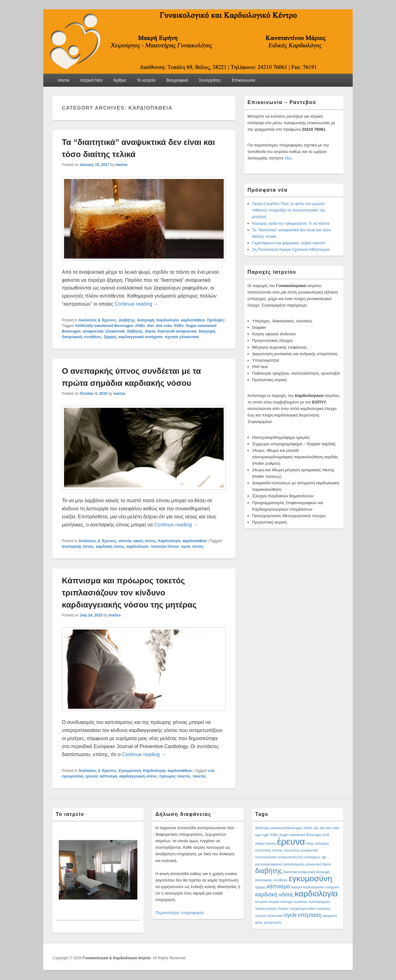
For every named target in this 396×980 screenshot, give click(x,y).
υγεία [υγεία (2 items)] (290, 915)
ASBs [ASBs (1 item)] (308, 828)
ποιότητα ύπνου (165, 547)
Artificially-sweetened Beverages (104, 326)
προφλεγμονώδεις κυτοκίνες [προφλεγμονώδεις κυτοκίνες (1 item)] (310, 908)
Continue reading (136, 304)
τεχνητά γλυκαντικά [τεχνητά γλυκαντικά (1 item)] (269, 916)
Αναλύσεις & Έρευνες (97, 320)
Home (64, 80)
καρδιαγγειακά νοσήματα (141, 337)
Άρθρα (120, 80)
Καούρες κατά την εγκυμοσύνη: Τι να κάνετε (291, 223)
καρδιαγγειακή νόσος (138, 776)
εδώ (288, 158)
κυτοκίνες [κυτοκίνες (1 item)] (301, 902)
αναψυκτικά (93, 331)
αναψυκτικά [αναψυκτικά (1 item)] (310, 850)
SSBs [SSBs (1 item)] (274, 835)
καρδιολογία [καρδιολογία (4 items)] (316, 894)
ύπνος (198, 547)
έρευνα (92, 776)
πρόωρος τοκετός (175, 776)
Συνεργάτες (210, 80)
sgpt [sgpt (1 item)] (266, 835)
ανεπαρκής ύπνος (78, 547)
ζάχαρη (110, 337)
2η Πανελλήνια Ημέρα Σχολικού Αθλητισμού (291, 249)
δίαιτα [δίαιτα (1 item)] (327, 864)
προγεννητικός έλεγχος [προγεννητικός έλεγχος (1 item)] (272, 908)
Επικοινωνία (243, 80)
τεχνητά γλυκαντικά (182, 337)
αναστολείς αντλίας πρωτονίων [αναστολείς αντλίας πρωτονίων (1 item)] (278, 850)
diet (151, 326)
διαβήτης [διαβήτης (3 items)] (269, 871)
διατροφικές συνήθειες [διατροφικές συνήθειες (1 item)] (271, 880)
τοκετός (200, 776)
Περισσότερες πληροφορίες (180, 913)
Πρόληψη (215, 320)
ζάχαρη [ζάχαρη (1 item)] (260, 887)
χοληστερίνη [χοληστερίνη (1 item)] (273, 922)
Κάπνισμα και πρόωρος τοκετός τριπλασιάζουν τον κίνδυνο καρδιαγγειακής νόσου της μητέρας (129, 593)
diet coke (164, 326)
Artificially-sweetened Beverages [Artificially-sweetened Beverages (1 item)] (279, 828)
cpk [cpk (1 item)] (316, 828)
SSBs (179, 326)
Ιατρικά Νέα (91, 80)
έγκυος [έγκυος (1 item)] (271, 843)
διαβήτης (135, 331)
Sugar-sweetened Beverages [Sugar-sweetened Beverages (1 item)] (301, 835)
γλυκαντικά (115, 331)
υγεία (186, 547)
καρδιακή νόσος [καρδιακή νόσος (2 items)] (274, 895)
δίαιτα (150, 331)
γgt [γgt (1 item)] (324, 857)
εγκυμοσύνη (73, 776)
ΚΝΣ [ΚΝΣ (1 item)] (326, 835)
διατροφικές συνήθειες (82, 337)
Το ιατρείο (146, 80)
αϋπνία (125, 541)
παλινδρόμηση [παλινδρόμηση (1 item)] (319, 902)
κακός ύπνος (145, 541)
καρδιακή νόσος (110, 547)
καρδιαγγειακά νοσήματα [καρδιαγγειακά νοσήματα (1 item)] (321, 887)
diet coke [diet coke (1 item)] (333, 828)
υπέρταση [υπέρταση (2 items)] (310, 915)
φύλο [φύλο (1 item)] (259, 922)
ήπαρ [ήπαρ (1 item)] (310, 843)
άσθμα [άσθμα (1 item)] (260, 843)
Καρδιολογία (167, 320)
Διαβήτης (127, 320)
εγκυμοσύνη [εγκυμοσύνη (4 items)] (310, 878)
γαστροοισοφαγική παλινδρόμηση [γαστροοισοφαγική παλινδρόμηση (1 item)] (280, 864)
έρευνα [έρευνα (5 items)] (291, 841)
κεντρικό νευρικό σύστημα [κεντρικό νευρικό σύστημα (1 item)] (274, 902)
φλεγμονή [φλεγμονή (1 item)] (330, 916)
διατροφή (207, 331)
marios (121, 165)
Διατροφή (146, 320)
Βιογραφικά (177, 80)
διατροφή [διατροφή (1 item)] (323, 872)
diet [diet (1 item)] (322, 828)
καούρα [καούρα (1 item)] (297, 887)
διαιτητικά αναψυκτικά (177, 331)
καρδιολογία (137, 547)
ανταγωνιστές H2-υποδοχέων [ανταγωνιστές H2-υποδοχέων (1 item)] (299, 857)
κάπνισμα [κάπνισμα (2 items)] (278, 886)
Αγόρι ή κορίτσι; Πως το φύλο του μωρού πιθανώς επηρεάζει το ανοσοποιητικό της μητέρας (289, 210)
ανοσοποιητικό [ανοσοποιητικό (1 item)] (266, 857)
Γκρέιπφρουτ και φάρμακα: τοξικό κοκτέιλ (289, 243)
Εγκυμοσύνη (130, 771)
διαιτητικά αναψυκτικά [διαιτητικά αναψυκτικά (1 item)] (299, 872)
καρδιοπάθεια (193, 320)
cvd (211, 771)
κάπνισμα (109, 776)
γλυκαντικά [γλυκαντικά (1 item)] (313, 864)
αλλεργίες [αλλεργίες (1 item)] (322, 843)
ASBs (140, 326)
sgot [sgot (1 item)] (258, 835)
